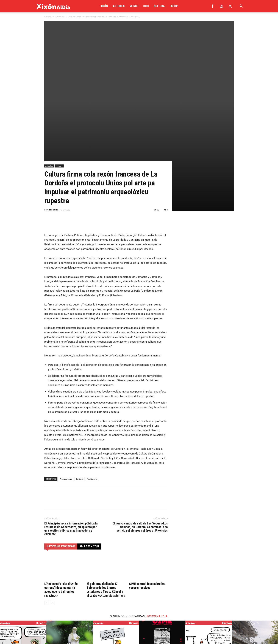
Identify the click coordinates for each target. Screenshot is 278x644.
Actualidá (60, 17)
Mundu (134, 6)
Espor (174, 6)
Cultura (159, 6)
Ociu (146, 6)
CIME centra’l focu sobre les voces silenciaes (147, 503)
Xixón (104, 6)
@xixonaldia (157, 533)
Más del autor (89, 463)
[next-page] (52, 520)
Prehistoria (92, 396)
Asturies (119, 6)
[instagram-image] (23, 561)
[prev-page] (47, 520)
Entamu (48, 17)
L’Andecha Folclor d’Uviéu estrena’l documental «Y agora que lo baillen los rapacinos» (61, 506)
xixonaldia (54, 127)
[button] (241, 6)
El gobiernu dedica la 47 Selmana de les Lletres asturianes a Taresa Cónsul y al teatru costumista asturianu (106, 506)
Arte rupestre (66, 396)
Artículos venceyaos (61, 463)
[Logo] (53, 6)
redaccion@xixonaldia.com (65, 610)
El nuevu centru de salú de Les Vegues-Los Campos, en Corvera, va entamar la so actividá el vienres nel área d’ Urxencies (140, 444)
